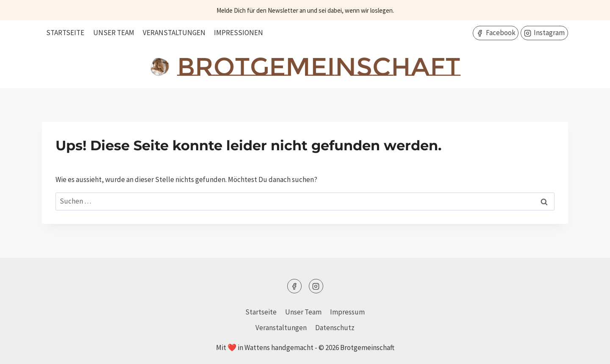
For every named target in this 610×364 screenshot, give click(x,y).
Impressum (347, 312)
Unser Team (114, 33)
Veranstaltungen (174, 33)
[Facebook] (294, 286)
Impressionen (238, 33)
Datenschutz (335, 328)
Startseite (65, 33)
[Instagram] (316, 286)
